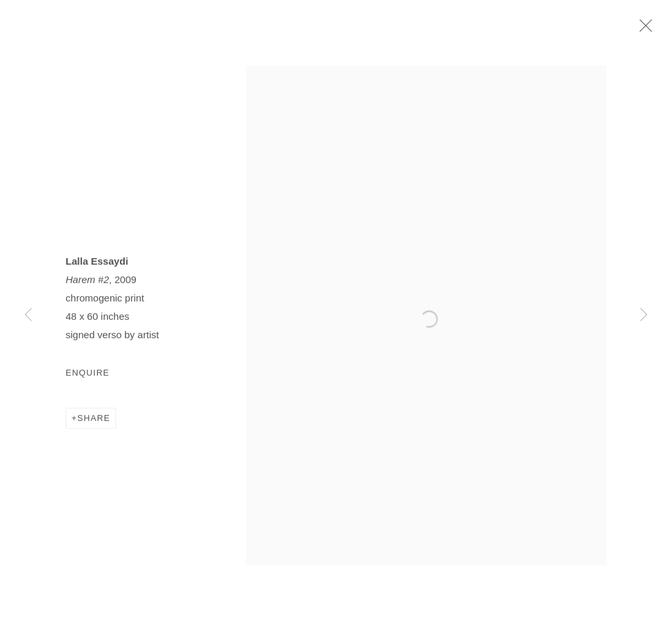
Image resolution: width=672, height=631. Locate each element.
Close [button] (650, 30)
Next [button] (644, 315)
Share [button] (94, 424)
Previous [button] (28, 315)
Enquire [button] (88, 378)
